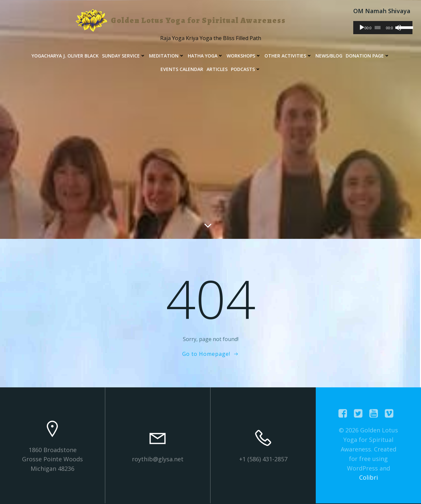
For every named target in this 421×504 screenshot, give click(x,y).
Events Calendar (182, 69)
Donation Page (368, 56)
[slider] (378, 28)
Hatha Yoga (206, 56)
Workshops (244, 56)
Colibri (369, 477)
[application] (383, 28)
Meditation (167, 56)
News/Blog (329, 56)
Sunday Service (124, 56)
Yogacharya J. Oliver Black (65, 56)
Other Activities (288, 56)
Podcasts (246, 69)
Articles (217, 69)
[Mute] (399, 28)
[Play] (362, 28)
